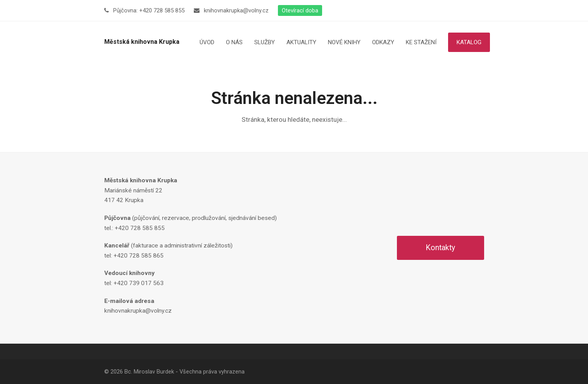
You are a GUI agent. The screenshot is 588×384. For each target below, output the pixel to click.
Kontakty (440, 248)
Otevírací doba (300, 10)
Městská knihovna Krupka (142, 42)
